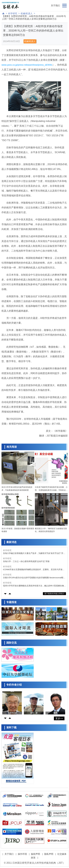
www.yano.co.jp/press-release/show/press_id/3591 (27, 65)
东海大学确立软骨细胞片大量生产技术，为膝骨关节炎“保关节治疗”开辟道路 (34, 553)
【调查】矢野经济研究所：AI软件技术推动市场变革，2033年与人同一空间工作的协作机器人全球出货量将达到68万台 (34, 17)
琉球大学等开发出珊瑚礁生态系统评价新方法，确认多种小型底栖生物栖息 (34, 586)
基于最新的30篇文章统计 (54, 594)
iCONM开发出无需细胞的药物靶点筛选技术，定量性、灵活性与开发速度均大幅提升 (34, 570)
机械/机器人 (27, 13)
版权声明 (35, 854)
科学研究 (13, 13)
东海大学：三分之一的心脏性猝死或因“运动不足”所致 (26, 561)
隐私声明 (49, 854)
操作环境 (22, 854)
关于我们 (55, 5)
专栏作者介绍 (14, 685)
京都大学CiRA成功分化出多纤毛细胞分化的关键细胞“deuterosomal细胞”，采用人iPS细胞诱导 (33, 578)
